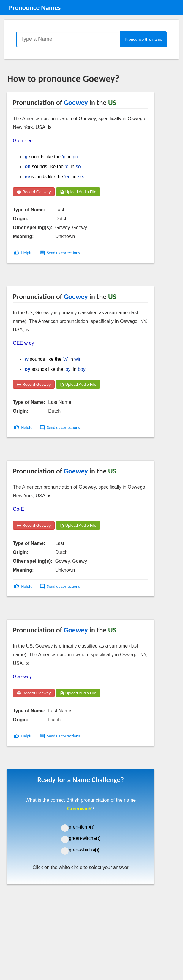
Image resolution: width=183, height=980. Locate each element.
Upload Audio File (78, 192)
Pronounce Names (35, 7)
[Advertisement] (55, 277)
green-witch (88, 838)
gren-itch (86, 827)
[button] (24, 253)
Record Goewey (34, 192)
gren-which (88, 850)
